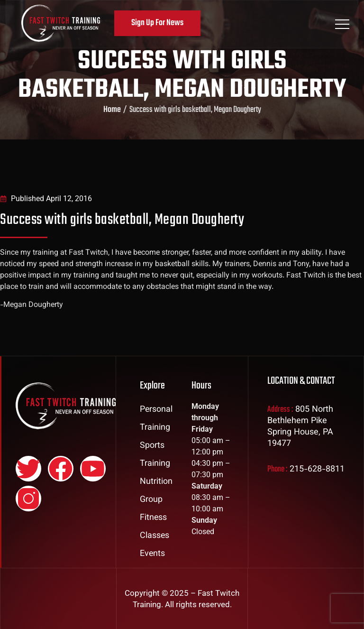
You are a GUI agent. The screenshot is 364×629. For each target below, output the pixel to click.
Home (112, 110)
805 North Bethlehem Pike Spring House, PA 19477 (300, 427)
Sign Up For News (158, 23)
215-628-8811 (317, 470)
